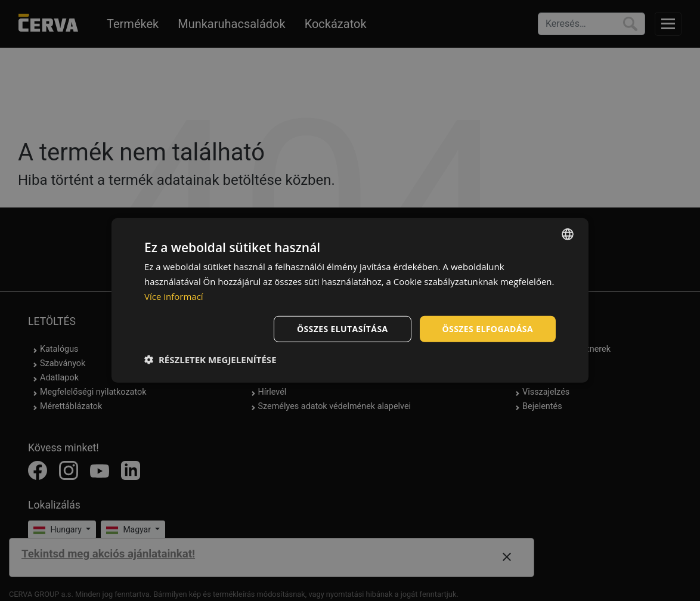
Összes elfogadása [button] (488, 328)
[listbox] (568, 234)
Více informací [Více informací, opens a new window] (174, 296)
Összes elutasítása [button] (343, 328)
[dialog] (350, 300)
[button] (210, 360)
